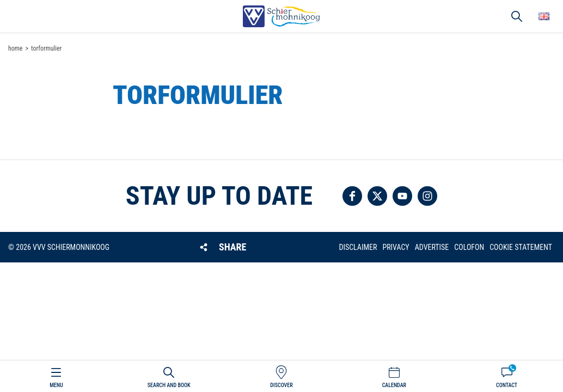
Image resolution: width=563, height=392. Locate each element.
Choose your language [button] (544, 16)
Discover (281, 385)
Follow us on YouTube (402, 196)
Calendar (394, 385)
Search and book (169, 385)
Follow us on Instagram (427, 196)
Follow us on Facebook (352, 196)
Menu (56, 385)
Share (232, 247)
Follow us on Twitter (377, 196)
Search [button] (517, 16)
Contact (507, 385)
